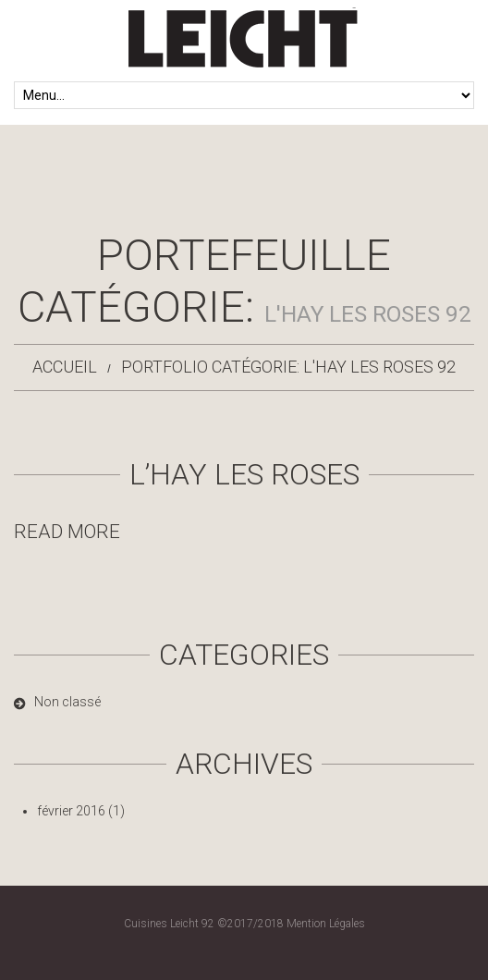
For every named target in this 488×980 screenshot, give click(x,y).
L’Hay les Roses (244, 474)
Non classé (67, 702)
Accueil (65, 367)
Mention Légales (326, 924)
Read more (67, 532)
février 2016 (71, 811)
